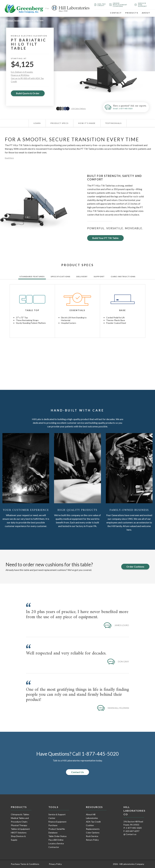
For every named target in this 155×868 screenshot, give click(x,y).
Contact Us (77, 772)
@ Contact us (130, 834)
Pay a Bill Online (56, 840)
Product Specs (59, 123)
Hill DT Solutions (19, 833)
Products (132, 13)
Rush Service (92, 836)
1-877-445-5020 (126, 108)
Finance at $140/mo (20, 75)
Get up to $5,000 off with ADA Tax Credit (27, 80)
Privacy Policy (55, 864)
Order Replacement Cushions (118, 5)
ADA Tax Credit (100, 5)
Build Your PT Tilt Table (105, 238)
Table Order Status (58, 836)
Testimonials (113, 123)
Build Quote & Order (28, 93)
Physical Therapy (13, 21)
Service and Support (141, 5)
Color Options (93, 833)
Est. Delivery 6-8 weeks (22, 72)
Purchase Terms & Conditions (25, 864)
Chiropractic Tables (20, 814)
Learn (37, 123)
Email (115, 108)
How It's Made (87, 123)
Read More (9, 158)
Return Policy (92, 840)
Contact (116, 13)
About (146, 13)
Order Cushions (135, 567)
